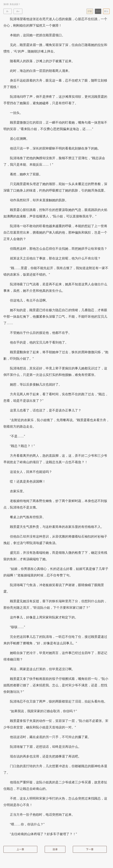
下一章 (90, 849)
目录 (55, 849)
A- (8, 11)
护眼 (90, 11)
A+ (18, 11)
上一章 (20, 849)
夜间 (98, 11)
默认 (106, 11)
